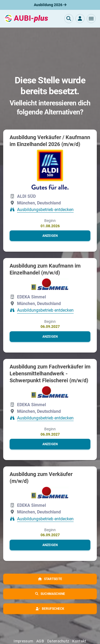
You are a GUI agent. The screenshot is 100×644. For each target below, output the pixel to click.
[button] (91, 19)
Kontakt (79, 641)
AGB (40, 641)
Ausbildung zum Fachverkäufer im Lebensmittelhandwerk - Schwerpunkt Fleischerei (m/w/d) (50, 373)
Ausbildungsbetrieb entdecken (45, 210)
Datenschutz (58, 641)
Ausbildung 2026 (50, 5)
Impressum (23, 641)
